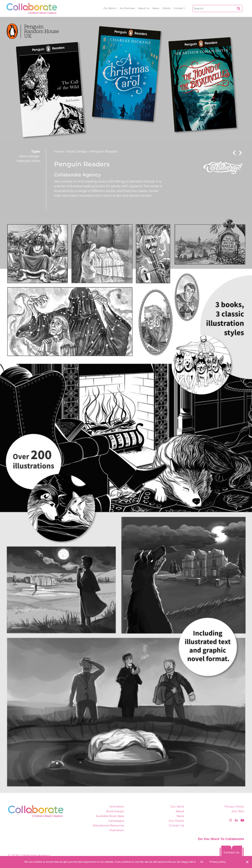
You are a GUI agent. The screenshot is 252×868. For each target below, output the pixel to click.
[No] (247, 862)
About (180, 811)
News (156, 8)
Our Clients (176, 821)
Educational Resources (108, 825)
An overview (127, 8)
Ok (202, 862)
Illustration (117, 830)
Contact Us (176, 825)
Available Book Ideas (110, 816)
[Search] (214, 8)
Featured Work (28, 161)
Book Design (29, 156)
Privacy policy (217, 862)
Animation (117, 807)
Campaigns (116, 821)
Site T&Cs (238, 811)
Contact (178, 8)
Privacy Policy (234, 807)
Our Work (109, 8)
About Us (144, 8)
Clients (166, 8)
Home (59, 151)
